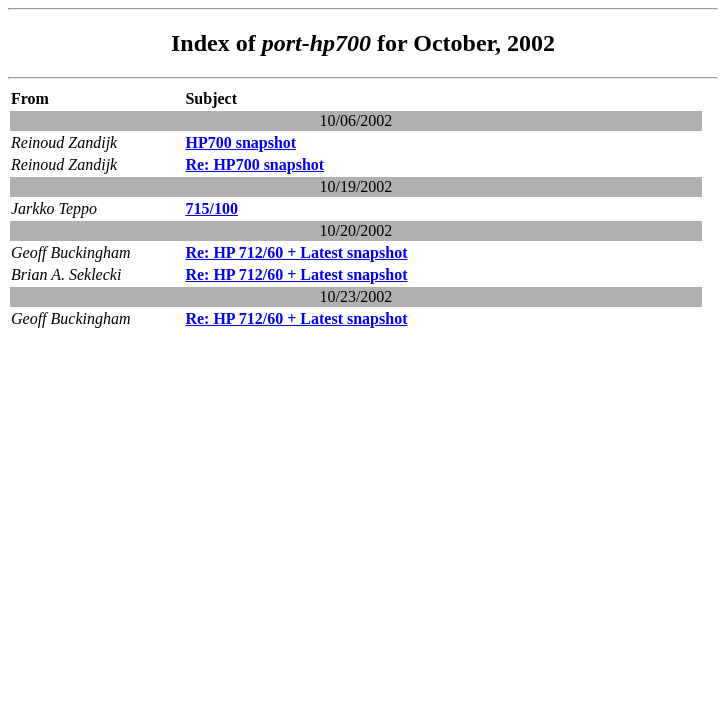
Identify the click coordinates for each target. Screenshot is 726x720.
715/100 (211, 208)
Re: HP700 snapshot (254, 164)
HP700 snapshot (240, 142)
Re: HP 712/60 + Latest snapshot (296, 252)
